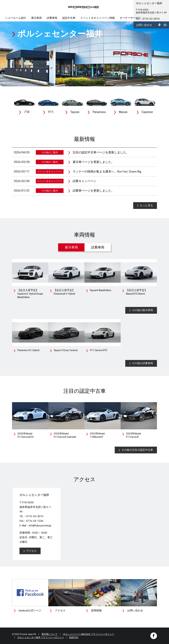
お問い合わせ (144, 25)
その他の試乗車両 (142, 363)
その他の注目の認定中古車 (137, 450)
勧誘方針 (74, 637)
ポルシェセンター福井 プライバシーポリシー (41, 637)
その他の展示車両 (142, 310)
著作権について (50, 634)
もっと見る (146, 205)
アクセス (31, 551)
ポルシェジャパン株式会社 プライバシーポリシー (89, 634)
